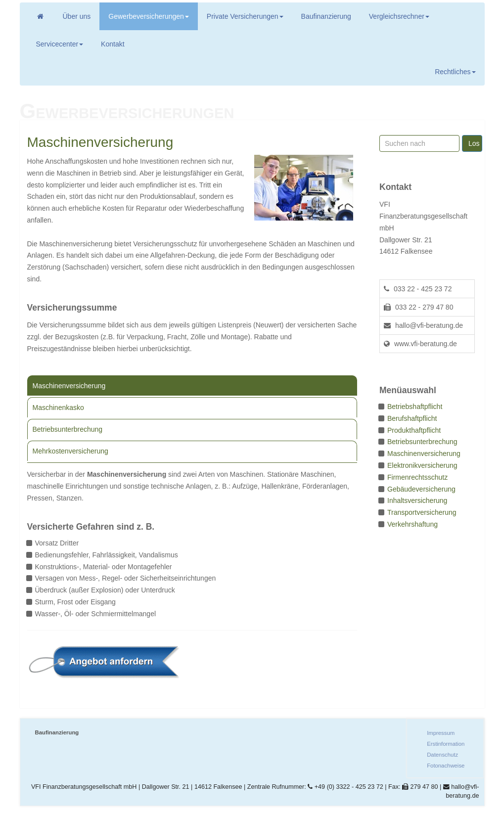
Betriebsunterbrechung (68, 429)
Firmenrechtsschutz (417, 477)
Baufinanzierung (326, 16)
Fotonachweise (446, 766)
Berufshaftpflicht (412, 418)
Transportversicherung (422, 512)
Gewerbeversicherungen (149, 16)
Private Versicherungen (245, 16)
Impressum (441, 733)
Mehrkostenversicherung (70, 451)
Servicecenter (60, 44)
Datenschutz (442, 755)
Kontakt (113, 44)
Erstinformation (446, 744)
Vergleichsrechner (399, 16)
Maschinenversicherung (69, 386)
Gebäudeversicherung (421, 489)
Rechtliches (455, 72)
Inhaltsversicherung (417, 500)
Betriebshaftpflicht (415, 407)
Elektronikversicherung (422, 465)
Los (474, 143)
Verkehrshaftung (412, 524)
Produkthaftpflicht (414, 430)
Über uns (77, 16)
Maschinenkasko (58, 408)
